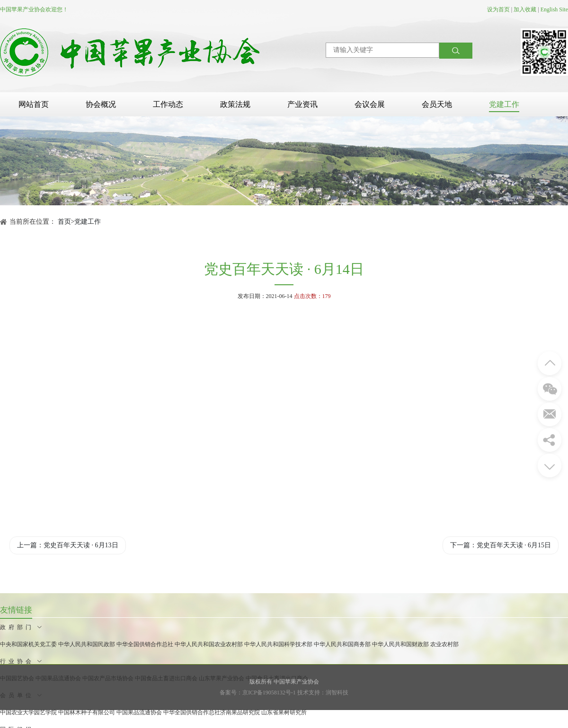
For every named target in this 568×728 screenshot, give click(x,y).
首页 (64, 222)
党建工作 (504, 104)
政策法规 (235, 104)
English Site (554, 9)
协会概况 (101, 104)
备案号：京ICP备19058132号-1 (258, 693)
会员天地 (437, 104)
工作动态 (168, 104)
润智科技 (337, 693)
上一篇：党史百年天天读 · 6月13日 (68, 545)
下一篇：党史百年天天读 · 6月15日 (501, 545)
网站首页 (34, 104)
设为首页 (498, 9)
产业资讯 (302, 104)
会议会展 (370, 104)
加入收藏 (525, 9)
